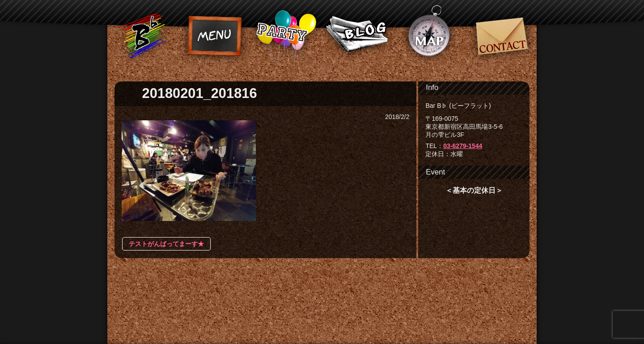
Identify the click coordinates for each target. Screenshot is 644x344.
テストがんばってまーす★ (166, 244)
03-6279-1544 (463, 146)
